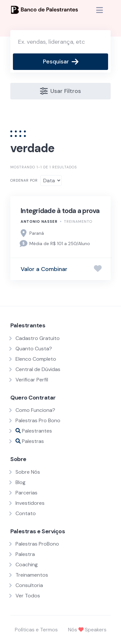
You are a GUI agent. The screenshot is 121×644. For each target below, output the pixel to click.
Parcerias (26, 493)
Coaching (27, 565)
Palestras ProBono (37, 544)
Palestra (25, 554)
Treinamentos (32, 575)
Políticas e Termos (36, 630)
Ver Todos (28, 596)
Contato (26, 513)
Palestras (30, 441)
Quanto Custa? (34, 349)
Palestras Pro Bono (38, 420)
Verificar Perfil (32, 380)
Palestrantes (34, 431)
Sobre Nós (28, 472)
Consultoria (29, 585)
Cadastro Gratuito (38, 338)
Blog (20, 482)
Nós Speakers (87, 630)
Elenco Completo (36, 359)
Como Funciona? (35, 410)
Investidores (30, 503)
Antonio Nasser (39, 221)
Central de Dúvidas (38, 369)
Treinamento (78, 221)
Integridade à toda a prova (60, 211)
